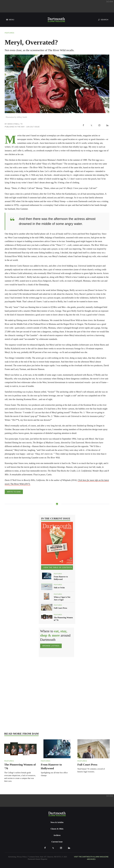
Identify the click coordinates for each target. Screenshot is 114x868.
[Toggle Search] (103, 20)
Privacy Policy (22, 857)
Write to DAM (14, 492)
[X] (91, 125)
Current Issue (57, 842)
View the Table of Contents (58, 567)
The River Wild (20, 484)
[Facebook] (83, 125)
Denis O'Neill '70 (15, 124)
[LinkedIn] (107, 125)
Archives (57, 835)
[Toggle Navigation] (10, 20)
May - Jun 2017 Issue (30, 127)
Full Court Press (60, 608)
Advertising (12, 857)
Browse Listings (51, 646)
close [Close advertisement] (110, 1)
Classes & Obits (57, 829)
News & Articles (57, 822)
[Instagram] (99, 125)
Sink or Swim (59, 588)
